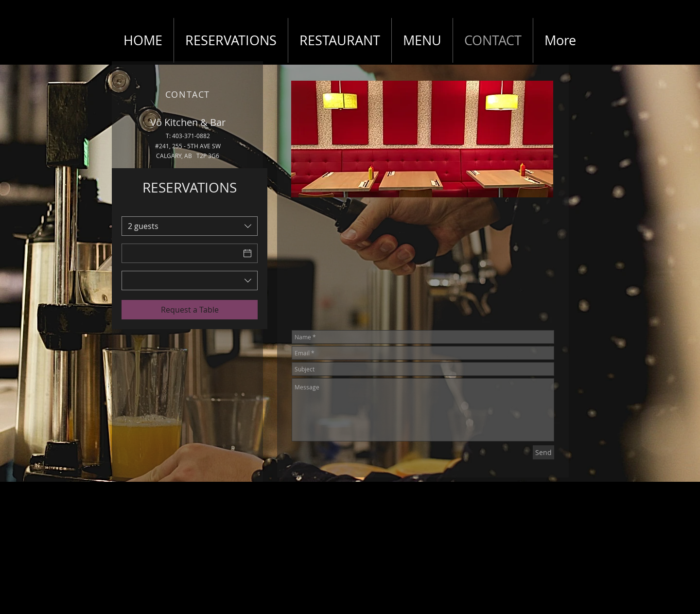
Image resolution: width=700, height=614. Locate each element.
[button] (422, 139)
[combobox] (190, 226)
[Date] (181, 253)
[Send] (543, 452)
